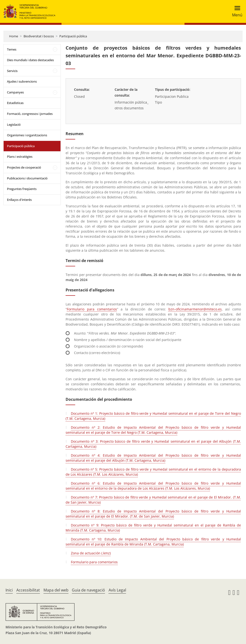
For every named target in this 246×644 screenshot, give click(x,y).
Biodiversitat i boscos (39, 36)
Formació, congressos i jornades (30, 114)
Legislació (14, 125)
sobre (231, 216)
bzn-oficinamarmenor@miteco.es (195, 309)
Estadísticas (15, 103)
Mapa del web (56, 590)
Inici (9, 590)
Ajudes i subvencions (22, 81)
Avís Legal (117, 590)
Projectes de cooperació (24, 167)
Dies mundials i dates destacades (30, 60)
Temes (12, 49)
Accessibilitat (28, 590)
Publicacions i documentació (27, 178)
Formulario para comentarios (92, 309)
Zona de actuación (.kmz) (91, 553)
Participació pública (73, 36)
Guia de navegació (88, 590)
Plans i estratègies (20, 157)
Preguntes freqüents (22, 189)
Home (14, 36)
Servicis (12, 71)
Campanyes (15, 92)
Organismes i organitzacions (27, 135)
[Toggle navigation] (236, 11)
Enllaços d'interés (19, 200)
